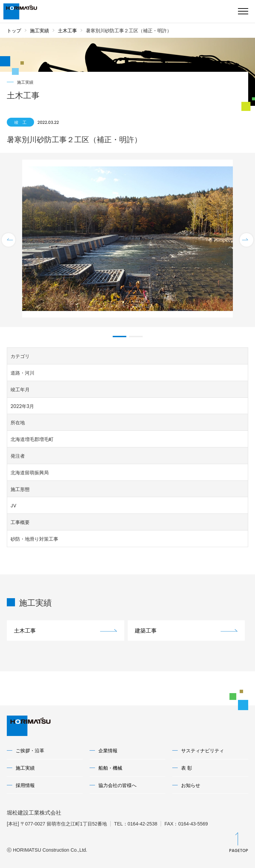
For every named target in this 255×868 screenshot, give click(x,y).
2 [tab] (136, 337)
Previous (9, 240)
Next (246, 240)
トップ (14, 31)
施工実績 (39, 31)
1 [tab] (119, 337)
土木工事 (67, 31)
